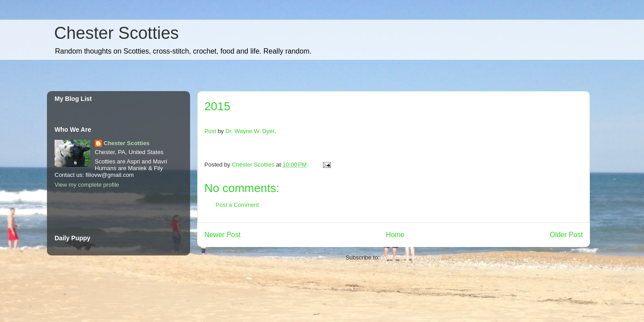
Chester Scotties (117, 33)
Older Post (566, 235)
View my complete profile (87, 185)
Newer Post (222, 235)
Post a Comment (237, 205)
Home (395, 235)
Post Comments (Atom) (411, 257)
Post (210, 131)
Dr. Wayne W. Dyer (250, 131)
